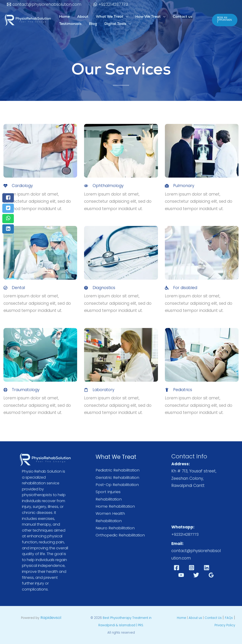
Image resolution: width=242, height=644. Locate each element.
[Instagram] (192, 568)
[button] (225, 20)
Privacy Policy (225, 625)
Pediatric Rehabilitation (118, 470)
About (83, 16)
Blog (93, 24)
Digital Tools (115, 24)
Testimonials (70, 24)
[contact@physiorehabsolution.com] (44, 4)
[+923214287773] (111, 4)
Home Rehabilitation (115, 506)
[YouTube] (181, 575)
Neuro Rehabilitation (115, 528)
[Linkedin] (207, 568)
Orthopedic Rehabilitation (121, 536)
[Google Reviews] (211, 575)
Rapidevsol (51, 618)
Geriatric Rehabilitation (118, 477)
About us (195, 618)
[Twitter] (196, 575)
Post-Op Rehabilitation (118, 485)
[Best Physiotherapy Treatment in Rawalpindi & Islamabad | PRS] (28, 20)
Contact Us (214, 618)
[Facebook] (177, 568)
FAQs (229, 618)
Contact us (183, 16)
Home (64, 16)
